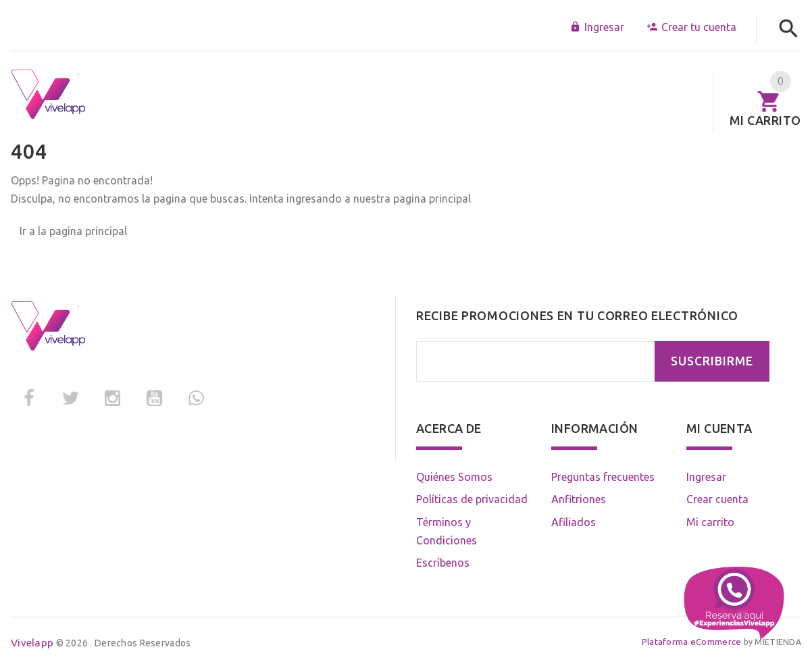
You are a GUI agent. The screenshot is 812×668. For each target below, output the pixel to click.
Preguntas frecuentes (603, 477)
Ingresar (597, 27)
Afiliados (574, 522)
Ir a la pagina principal (73, 231)
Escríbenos (443, 563)
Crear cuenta (717, 499)
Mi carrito (710, 522)
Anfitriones (579, 499)
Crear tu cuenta (691, 27)
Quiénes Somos (454, 477)
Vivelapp (32, 643)
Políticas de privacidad (472, 499)
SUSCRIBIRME (712, 361)
